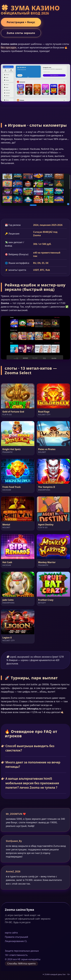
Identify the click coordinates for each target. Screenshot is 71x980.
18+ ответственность (16, 955)
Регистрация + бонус (21, 22)
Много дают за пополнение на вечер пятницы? (33, 764)
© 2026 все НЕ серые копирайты (23, 959)
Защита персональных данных (22, 951)
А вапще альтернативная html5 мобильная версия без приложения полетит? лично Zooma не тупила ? (32, 783)
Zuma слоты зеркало (21, 33)
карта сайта (11, 933)
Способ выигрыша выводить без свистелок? (30, 748)
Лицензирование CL (16, 941)
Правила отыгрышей (16, 937)
